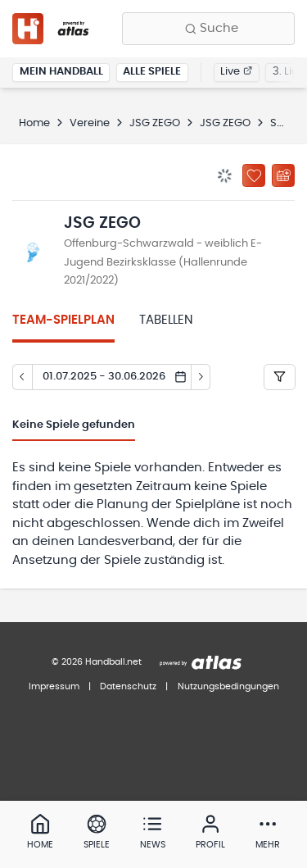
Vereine (90, 123)
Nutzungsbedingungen (228, 686)
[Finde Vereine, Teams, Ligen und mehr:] (208, 29)
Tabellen (166, 320)
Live (236, 72)
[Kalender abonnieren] (283, 175)
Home (34, 123)
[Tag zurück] (22, 377)
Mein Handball (61, 72)
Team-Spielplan (63, 320)
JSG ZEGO (155, 123)
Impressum (54, 686)
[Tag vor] (201, 377)
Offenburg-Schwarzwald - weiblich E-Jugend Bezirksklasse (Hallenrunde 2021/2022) (163, 262)
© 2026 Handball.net (97, 662)
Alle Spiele (152, 72)
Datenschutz (128, 686)
